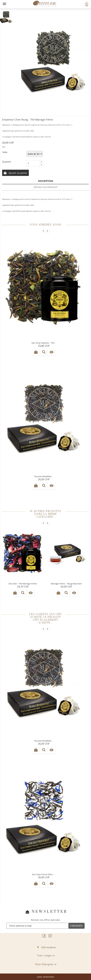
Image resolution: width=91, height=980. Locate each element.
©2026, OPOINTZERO (46, 977)
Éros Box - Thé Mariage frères (23, 584)
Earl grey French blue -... (44, 874)
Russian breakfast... (44, 476)
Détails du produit (46, 187)
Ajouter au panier (18, 173)
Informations (49, 948)
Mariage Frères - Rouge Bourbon (66, 584)
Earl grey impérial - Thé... (44, 343)
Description (46, 181)
